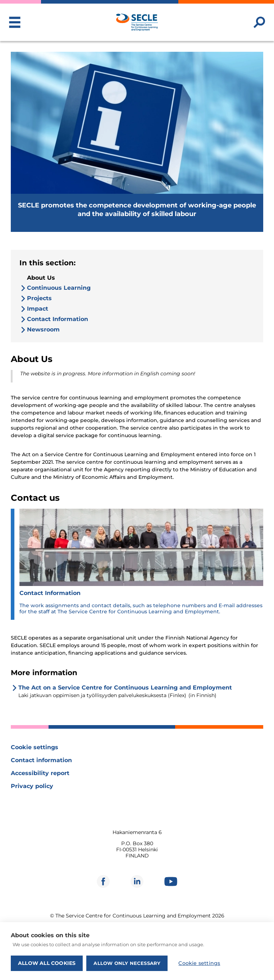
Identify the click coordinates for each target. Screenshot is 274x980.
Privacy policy (32, 786)
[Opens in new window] (103, 881)
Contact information (41, 760)
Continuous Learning (59, 288)
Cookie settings (35, 747)
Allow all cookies (47, 963)
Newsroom (43, 329)
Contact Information (58, 319)
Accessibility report (40, 773)
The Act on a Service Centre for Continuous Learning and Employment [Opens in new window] (125, 688)
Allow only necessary (127, 963)
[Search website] (259, 22)
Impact (38, 309)
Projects (39, 298)
